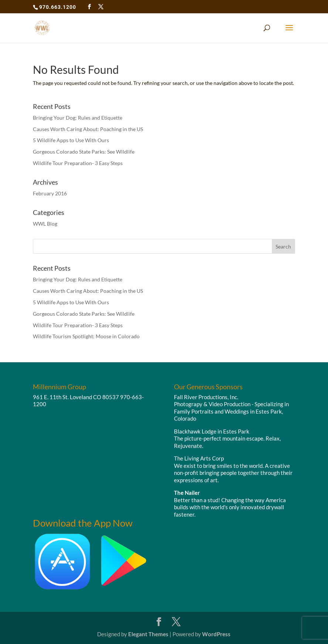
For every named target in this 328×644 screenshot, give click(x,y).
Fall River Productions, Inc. (206, 397)
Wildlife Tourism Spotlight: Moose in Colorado (86, 336)
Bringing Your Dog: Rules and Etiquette (78, 118)
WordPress (216, 634)
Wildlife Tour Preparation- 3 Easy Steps (78, 163)
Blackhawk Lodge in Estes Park (212, 431)
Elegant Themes (148, 634)
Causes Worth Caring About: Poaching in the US (88, 129)
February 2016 (50, 193)
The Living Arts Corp (199, 458)
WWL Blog (45, 224)
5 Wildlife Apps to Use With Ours (71, 140)
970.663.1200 (58, 7)
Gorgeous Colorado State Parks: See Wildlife (84, 152)
